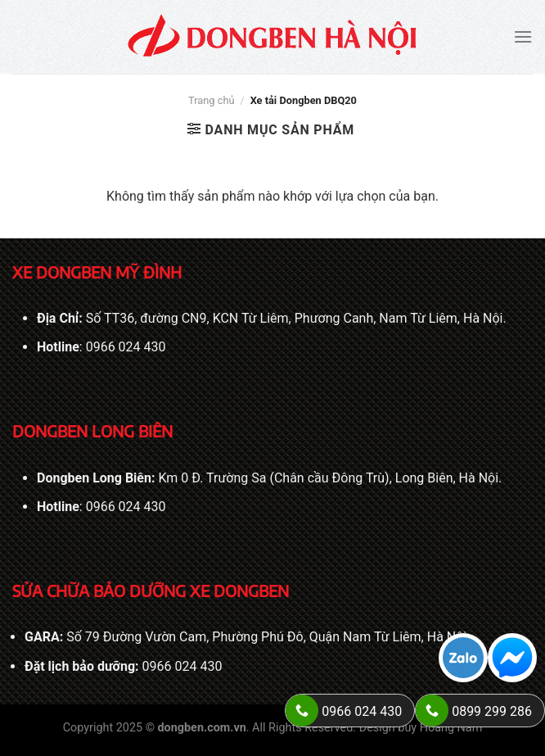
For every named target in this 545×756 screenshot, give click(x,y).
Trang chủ (211, 100)
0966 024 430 (126, 347)
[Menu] (523, 36)
